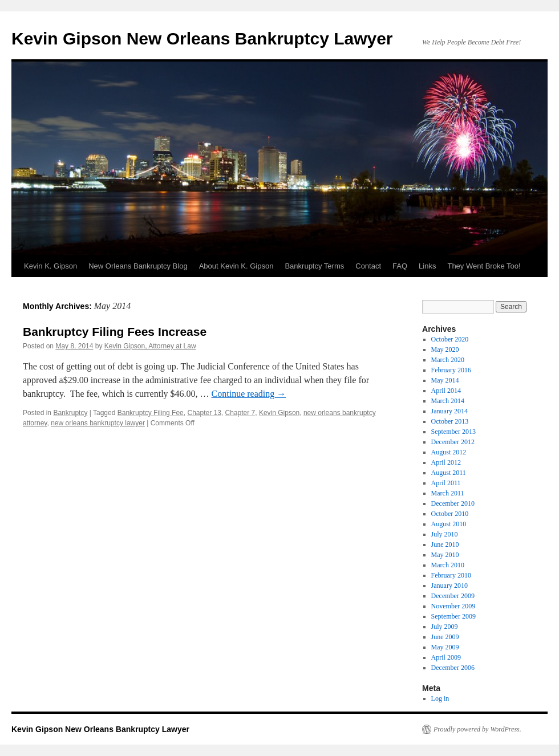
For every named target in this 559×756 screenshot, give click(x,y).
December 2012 (453, 442)
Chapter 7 (240, 413)
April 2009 (446, 657)
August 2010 (449, 524)
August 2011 (449, 473)
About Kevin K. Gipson (236, 266)
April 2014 (446, 391)
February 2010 (451, 575)
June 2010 (445, 544)
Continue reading (249, 394)
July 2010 (445, 534)
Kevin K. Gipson (50, 266)
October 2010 (450, 514)
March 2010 (448, 565)
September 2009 (453, 616)
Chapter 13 (204, 413)
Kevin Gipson (279, 413)
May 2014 (445, 380)
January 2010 (449, 586)
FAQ (400, 266)
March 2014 (448, 401)
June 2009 (445, 637)
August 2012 (449, 452)
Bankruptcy (70, 413)
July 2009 (445, 627)
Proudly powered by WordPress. (477, 729)
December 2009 (453, 596)
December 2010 (453, 503)
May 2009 (445, 647)
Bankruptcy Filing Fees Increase (115, 332)
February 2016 (451, 370)
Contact (368, 266)
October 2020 (450, 339)
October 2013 (450, 421)
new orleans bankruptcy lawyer (98, 423)
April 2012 (446, 462)
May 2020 (445, 349)
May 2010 (445, 555)
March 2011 (448, 493)
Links (427, 266)
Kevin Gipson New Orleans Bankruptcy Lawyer (202, 38)
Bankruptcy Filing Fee (151, 413)
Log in (440, 698)
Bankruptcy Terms (314, 266)
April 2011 (446, 483)
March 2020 (448, 360)
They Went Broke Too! (484, 266)
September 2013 (453, 432)
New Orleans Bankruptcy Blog (138, 266)
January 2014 (449, 411)
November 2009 (453, 606)
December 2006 (453, 668)
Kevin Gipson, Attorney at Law (150, 346)
